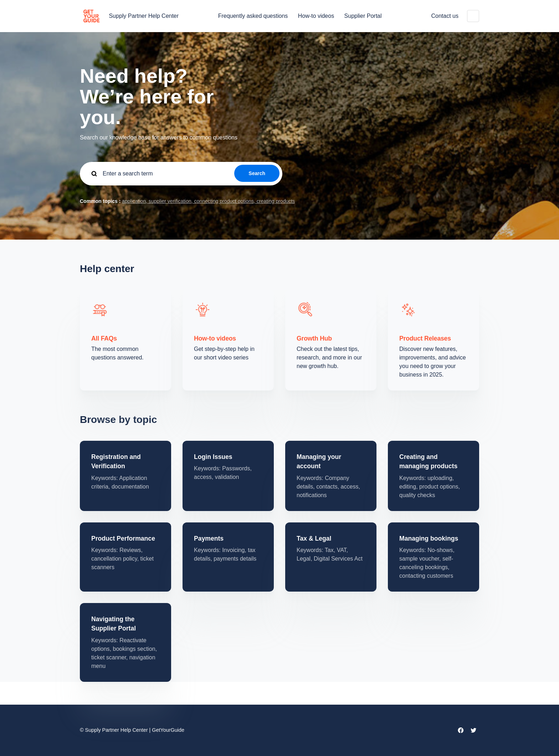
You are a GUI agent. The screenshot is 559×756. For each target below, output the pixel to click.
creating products (275, 201)
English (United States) (473, 16)
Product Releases (425, 338)
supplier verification (169, 201)
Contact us (445, 16)
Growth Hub (314, 338)
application (134, 201)
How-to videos (316, 16)
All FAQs (104, 338)
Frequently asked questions (253, 16)
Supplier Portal (363, 16)
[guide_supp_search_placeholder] (181, 174)
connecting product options (223, 201)
